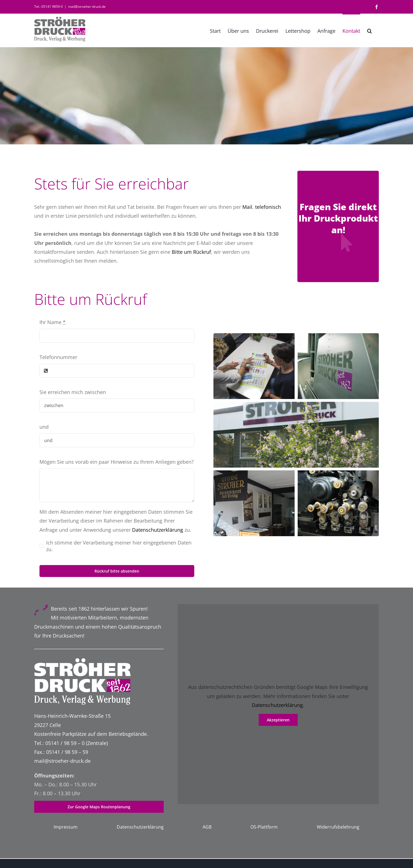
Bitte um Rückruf (191, 252)
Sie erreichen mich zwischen (73, 392)
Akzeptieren (278, 720)
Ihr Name (53, 322)
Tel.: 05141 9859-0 (48, 7)
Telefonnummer (58, 357)
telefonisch (268, 207)
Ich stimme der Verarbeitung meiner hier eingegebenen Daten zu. (119, 546)
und (44, 427)
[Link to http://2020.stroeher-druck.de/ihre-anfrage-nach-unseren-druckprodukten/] (346, 243)
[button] (370, 30)
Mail (247, 207)
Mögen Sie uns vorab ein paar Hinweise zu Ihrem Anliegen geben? (117, 462)
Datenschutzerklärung (158, 530)
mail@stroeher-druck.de (87, 7)
